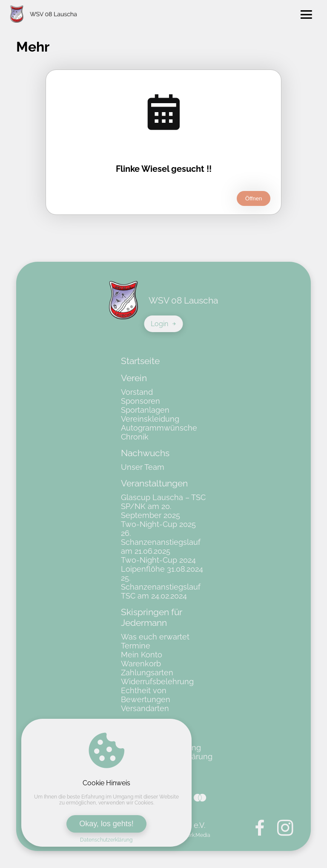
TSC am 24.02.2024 (154, 596)
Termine (136, 646)
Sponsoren (141, 401)
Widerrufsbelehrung (157, 681)
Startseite (140, 361)
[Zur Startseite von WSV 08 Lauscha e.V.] (44, 15)
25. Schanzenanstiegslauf (161, 582)
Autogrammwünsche (159, 428)
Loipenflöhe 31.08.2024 (162, 569)
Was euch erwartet (155, 637)
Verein (134, 378)
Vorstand (137, 392)
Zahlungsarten (147, 673)
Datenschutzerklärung (106, 840)
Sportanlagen (145, 410)
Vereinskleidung (150, 419)
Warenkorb (141, 664)
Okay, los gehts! (106, 824)
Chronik (135, 437)
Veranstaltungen (154, 483)
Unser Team (143, 467)
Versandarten (145, 708)
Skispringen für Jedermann (152, 617)
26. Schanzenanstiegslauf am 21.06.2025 (161, 542)
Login (164, 324)
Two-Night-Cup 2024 (158, 560)
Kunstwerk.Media (190, 835)
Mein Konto (142, 655)
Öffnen (254, 198)
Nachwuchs (145, 453)
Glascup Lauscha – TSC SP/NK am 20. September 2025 (163, 506)
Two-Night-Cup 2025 (158, 524)
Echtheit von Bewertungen (146, 695)
